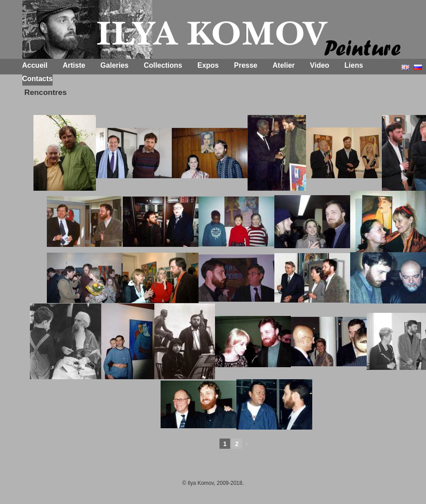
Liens (354, 65)
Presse (246, 65)
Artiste (74, 65)
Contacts (37, 79)
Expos (208, 65)
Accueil (35, 65)
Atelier (284, 65)
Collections (163, 65)
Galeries (114, 65)
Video (320, 65)
